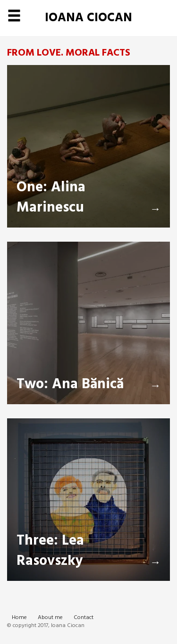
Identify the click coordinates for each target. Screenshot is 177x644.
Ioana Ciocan (88, 18)
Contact (84, 618)
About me (50, 618)
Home (19, 618)
